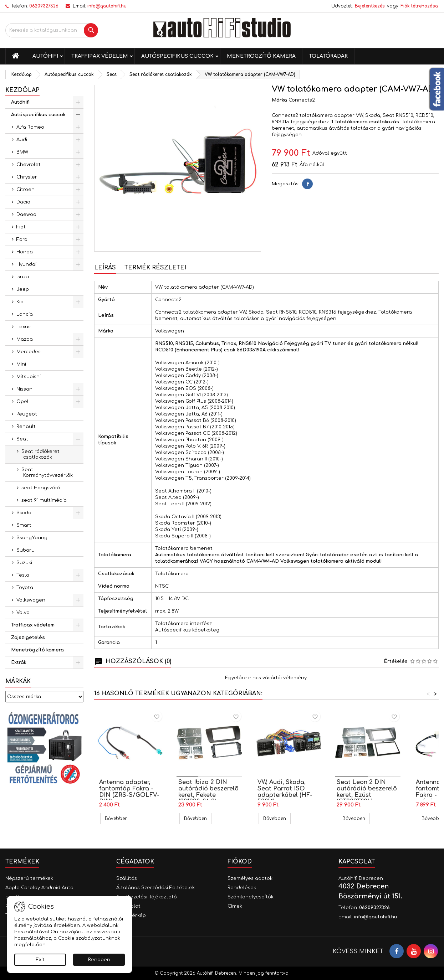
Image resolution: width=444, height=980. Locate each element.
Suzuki (24, 563)
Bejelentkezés (370, 6)
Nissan (24, 389)
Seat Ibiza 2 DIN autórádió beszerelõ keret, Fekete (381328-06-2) (208, 792)
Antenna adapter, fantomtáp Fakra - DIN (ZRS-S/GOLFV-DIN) (129, 792)
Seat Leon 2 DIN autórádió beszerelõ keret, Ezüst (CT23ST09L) (367, 792)
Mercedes (29, 352)
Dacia (23, 202)
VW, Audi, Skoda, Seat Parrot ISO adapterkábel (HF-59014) (285, 792)
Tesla (23, 575)
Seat (22, 439)
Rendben (99, 960)
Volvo (23, 613)
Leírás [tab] (105, 268)
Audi (22, 140)
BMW (22, 152)
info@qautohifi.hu (107, 6)
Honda (25, 252)
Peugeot (27, 414)
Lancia (25, 314)
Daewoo (26, 215)
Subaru (25, 550)
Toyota (25, 588)
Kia (20, 302)
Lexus (24, 327)
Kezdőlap (22, 90)
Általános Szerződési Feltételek (155, 888)
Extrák (19, 662)
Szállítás (127, 878)
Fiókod (240, 862)
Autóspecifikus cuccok (177, 56)
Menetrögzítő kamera (261, 56)
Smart (24, 525)
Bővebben (119, 818)
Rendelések (242, 888)
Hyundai (26, 264)
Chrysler (27, 177)
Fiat (21, 227)
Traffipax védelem (100, 56)
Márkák (18, 681)
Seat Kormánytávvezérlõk (47, 473)
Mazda (25, 339)
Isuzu (23, 277)
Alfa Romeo (30, 127)
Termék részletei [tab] (155, 268)
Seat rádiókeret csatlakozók (40, 454)
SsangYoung (32, 538)
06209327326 (44, 6)
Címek (235, 906)
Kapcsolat (357, 862)
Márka (279, 100)
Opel (22, 402)
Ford (22, 239)
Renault (26, 427)
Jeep (23, 289)
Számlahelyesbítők (251, 897)
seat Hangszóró (41, 488)
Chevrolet (29, 165)
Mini (21, 364)
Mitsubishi (29, 377)
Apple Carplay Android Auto (39, 888)
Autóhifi (45, 56)
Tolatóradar (328, 56)
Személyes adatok (250, 878)
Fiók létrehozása (419, 6)
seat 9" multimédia (44, 500)
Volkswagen (31, 600)
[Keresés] (52, 30)
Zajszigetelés (28, 638)
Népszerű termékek (29, 878)
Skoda (24, 513)
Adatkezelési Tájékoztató (147, 897)
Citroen (25, 190)
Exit (40, 960)
